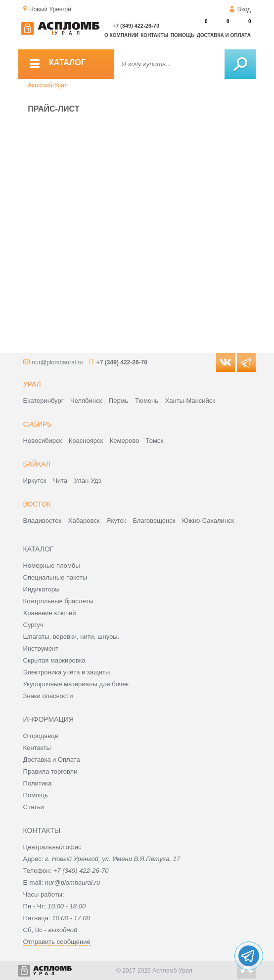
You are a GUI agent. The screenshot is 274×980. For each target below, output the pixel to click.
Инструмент (41, 648)
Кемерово (124, 441)
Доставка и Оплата (52, 760)
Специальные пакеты (55, 577)
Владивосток (43, 521)
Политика (38, 783)
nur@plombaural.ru (58, 362)
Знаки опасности (48, 696)
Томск (155, 441)
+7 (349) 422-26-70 (136, 26)
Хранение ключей (50, 613)
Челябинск (86, 401)
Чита (60, 481)
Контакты (154, 35)
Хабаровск (84, 521)
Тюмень (147, 401)
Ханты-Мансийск (190, 401)
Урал (32, 384)
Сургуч (33, 625)
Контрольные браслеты (58, 601)
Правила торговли (50, 771)
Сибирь (38, 424)
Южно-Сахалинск (208, 521)
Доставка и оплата (224, 35)
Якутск (116, 521)
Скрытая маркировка (54, 660)
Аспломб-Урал (48, 85)
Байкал (37, 464)
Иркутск (35, 481)
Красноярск (86, 441)
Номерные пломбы (52, 566)
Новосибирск (43, 441)
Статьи (34, 807)
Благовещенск (154, 521)
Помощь (183, 35)
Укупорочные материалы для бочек (76, 684)
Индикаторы (42, 589)
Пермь (119, 401)
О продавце (41, 736)
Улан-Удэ (88, 481)
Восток (37, 504)
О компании (121, 35)
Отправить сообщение (57, 942)
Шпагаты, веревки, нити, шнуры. (71, 637)
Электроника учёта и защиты (67, 672)
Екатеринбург (44, 401)
